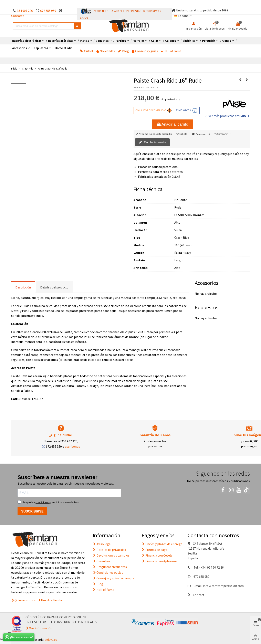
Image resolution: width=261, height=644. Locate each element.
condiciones (43, 502)
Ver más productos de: (227, 116)
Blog (123, 51)
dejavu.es (51, 640)
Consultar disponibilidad (151, 110)
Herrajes (139, 41)
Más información (40, 628)
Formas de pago (155, 550)
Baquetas (102, 41)
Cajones (171, 41)
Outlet (87, 51)
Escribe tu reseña (153, 142)
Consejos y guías (145, 51)
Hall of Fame (171, 51)
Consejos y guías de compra (114, 578)
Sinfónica (189, 41)
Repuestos (41, 48)
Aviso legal (102, 544)
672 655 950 (48, 11)
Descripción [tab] (23, 287)
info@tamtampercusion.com (223, 586)
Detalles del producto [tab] (54, 287)
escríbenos (72, 446)
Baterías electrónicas (27, 41)
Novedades (106, 51)
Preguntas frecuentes (110, 567)
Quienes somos (25, 600)
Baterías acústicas (61, 41)
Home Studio (64, 48)
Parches (121, 41)
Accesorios (20, 48)
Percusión (209, 41)
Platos (84, 41)
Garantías (101, 561)
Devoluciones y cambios (111, 555)
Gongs (227, 41)
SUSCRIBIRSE (32, 511)
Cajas (155, 41)
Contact (196, 595)
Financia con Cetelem (159, 555)
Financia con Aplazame (160, 561)
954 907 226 (25, 11)
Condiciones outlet (108, 572)
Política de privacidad (109, 550)
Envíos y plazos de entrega (162, 544)
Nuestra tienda (51, 600)
